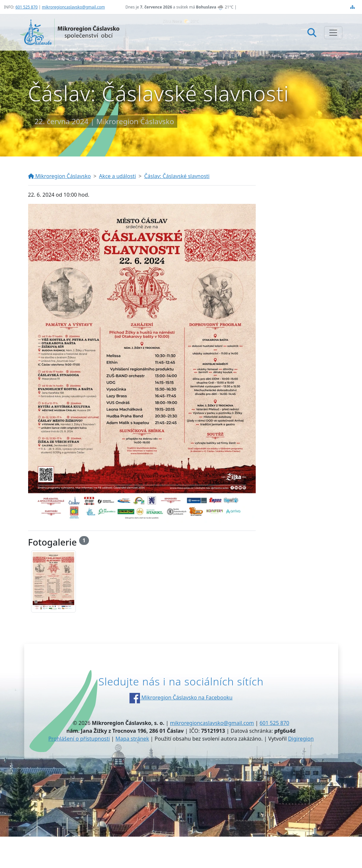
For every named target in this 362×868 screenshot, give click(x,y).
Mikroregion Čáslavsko (60, 176)
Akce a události (118, 176)
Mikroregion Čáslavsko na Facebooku (181, 697)
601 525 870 (26, 7)
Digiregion (301, 739)
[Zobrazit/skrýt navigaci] (333, 33)
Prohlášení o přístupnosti (79, 739)
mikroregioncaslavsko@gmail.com (73, 7)
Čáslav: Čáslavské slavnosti (177, 176)
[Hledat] (312, 33)
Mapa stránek (132, 739)
